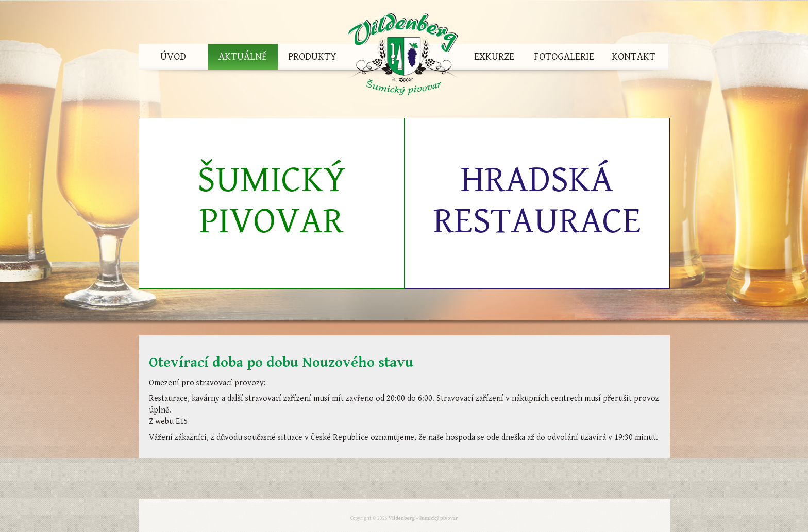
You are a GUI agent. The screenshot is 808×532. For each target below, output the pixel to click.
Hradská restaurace (537, 201)
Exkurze (494, 57)
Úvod (173, 57)
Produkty (312, 57)
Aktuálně (243, 57)
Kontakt (634, 57)
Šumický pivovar (272, 201)
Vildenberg (403, 57)
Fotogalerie (564, 57)
